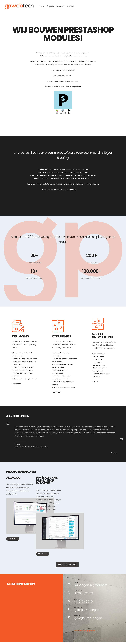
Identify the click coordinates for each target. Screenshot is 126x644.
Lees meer (16, 384)
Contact (70, 6)
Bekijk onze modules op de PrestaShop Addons (63, 87)
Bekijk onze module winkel (63, 76)
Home (42, 6)
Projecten (50, 6)
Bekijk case (13, 537)
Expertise (61, 6)
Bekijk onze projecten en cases (63, 70)
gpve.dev (80, 190)
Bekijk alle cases (67, 562)
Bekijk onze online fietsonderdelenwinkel (63, 81)
